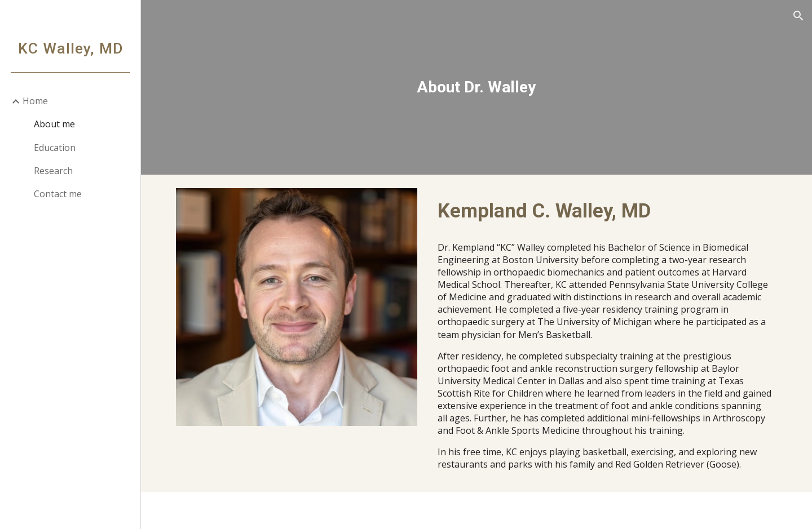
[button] (798, 16)
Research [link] (53, 171)
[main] (476, 87)
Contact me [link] (58, 194)
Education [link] (55, 148)
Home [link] (35, 101)
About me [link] (54, 124)
